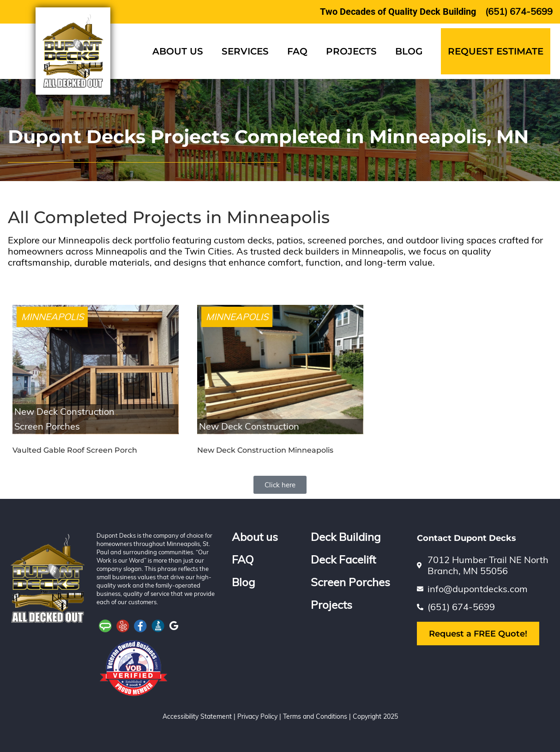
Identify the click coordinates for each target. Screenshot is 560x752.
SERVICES (245, 51)
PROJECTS (351, 51)
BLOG (409, 51)
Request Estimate (496, 51)
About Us (178, 51)
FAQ (297, 51)
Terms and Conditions (315, 716)
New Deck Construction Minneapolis (265, 450)
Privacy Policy (257, 716)
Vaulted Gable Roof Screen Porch (75, 450)
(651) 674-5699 (519, 11)
